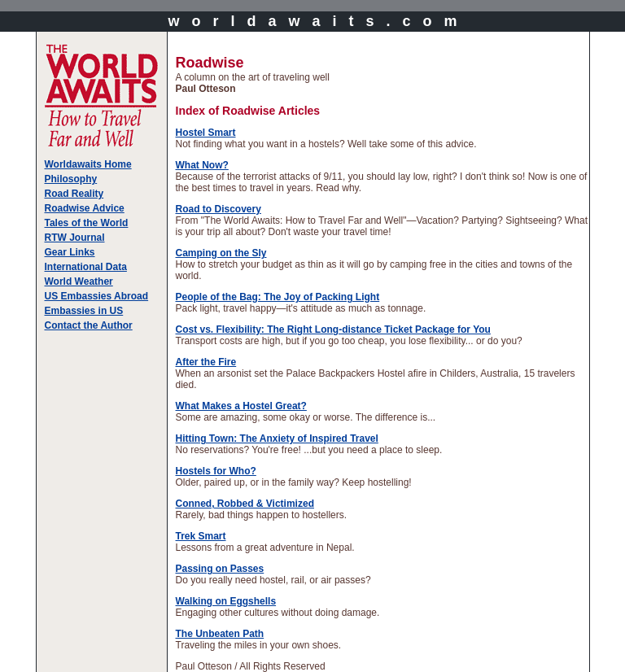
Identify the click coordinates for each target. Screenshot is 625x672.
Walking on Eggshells (226, 601)
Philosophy (71, 179)
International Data (86, 267)
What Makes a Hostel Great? (241, 406)
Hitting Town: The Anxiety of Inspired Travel (277, 439)
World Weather (79, 281)
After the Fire (206, 362)
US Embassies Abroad (97, 296)
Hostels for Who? (216, 471)
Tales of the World (87, 223)
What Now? (202, 165)
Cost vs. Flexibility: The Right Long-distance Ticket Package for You (333, 329)
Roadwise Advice (85, 208)
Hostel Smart (206, 133)
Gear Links (70, 252)
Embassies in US (84, 311)
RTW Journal (75, 238)
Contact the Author (89, 325)
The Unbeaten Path (220, 634)
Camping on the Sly (221, 253)
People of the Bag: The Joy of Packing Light (278, 297)
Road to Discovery (219, 209)
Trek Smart (201, 536)
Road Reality (74, 194)
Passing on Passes (220, 569)
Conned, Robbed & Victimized (245, 504)
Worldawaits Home (88, 164)
